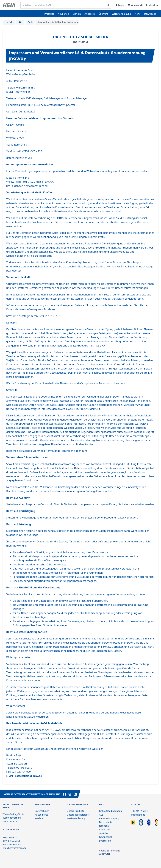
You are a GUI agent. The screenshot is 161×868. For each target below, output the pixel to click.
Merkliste (152, 5)
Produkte (49, 14)
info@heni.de (138, 815)
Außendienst (41, 815)
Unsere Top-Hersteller (78, 815)
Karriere (39, 818)
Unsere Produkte (76, 811)
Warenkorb (135, 5)
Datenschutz (105, 822)
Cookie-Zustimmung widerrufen (110, 852)
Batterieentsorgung (109, 818)
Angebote (90, 14)
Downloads (150, 14)
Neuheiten (63, 14)
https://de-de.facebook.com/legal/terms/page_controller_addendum (47, 451)
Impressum (105, 841)
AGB (101, 815)
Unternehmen (42, 811)
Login (120, 5)
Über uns (103, 14)
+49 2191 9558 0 (140, 811)
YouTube (104, 833)
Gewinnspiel (105, 837)
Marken (77, 14)
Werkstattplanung (121, 14)
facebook (104, 826)
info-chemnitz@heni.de (14, 848)
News (138, 14)
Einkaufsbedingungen (110, 811)
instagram (104, 829)
